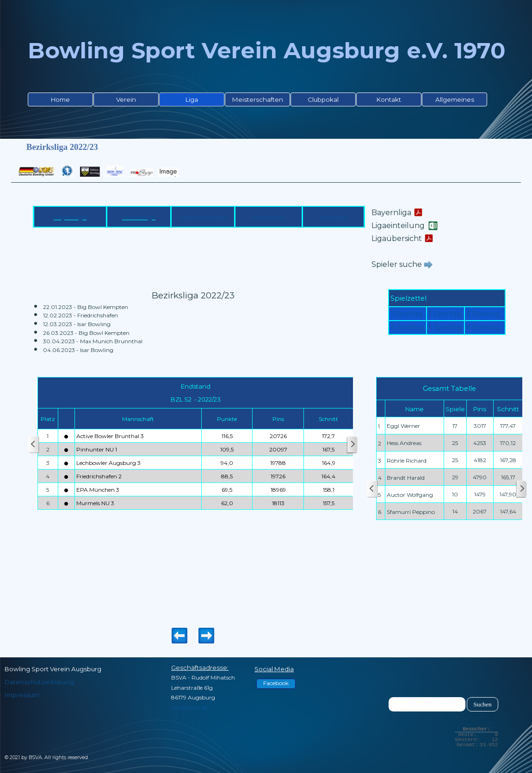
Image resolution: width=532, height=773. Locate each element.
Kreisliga (333, 217)
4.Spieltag (407, 328)
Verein (126, 99)
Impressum (22, 695)
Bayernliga (70, 217)
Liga (192, 99)
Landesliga (139, 217)
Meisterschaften (258, 99)
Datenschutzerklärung (39, 682)
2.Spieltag (445, 314)
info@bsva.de (189, 708)
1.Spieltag (406, 314)
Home (60, 99)
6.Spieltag (483, 328)
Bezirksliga (269, 217)
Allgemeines (455, 99)
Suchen (482, 704)
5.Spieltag (445, 328)
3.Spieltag (483, 314)
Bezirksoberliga (203, 217)
